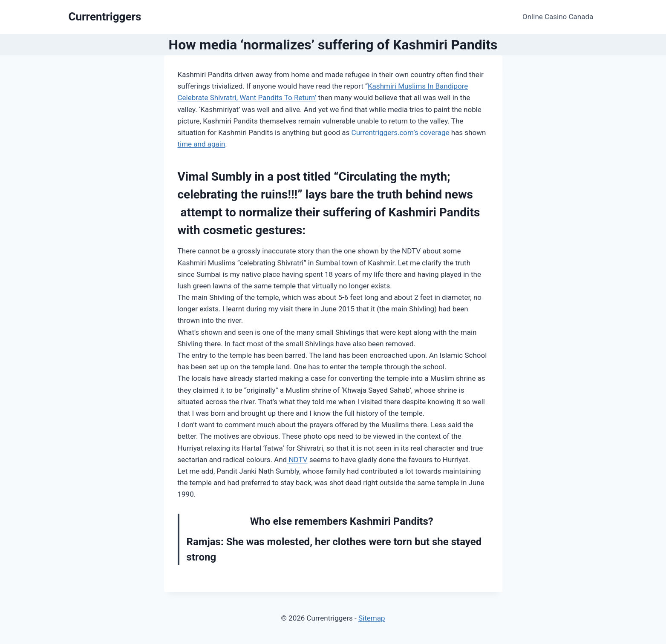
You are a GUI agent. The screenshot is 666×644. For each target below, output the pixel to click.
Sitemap (372, 618)
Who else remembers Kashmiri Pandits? (342, 521)
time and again (202, 144)
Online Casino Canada (558, 17)
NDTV (297, 460)
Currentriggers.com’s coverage (399, 132)
